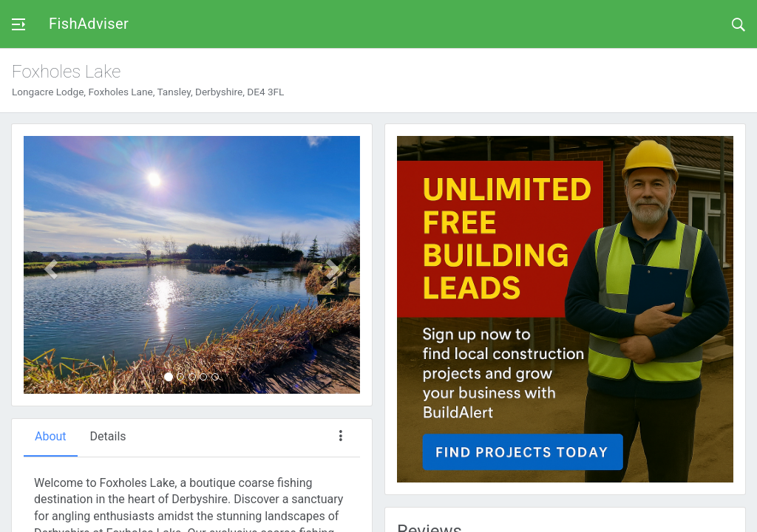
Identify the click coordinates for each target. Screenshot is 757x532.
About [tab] (51, 436)
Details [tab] (108, 436)
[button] (49, 265)
